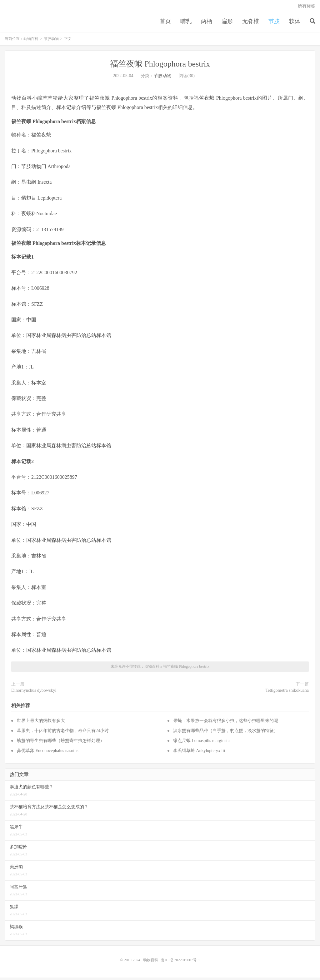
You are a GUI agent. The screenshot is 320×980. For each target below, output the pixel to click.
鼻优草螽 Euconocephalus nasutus (48, 753)
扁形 (227, 23)
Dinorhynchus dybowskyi (34, 693)
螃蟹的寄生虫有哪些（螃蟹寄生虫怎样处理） (61, 743)
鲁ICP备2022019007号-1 (180, 963)
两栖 (207, 23)
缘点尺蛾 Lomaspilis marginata (201, 743)
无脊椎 (251, 23)
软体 (295, 23)
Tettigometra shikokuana (287, 693)
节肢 (274, 23)
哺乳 (186, 23)
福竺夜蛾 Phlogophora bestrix (160, 66)
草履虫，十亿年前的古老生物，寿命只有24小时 (63, 733)
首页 (165, 23)
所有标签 (307, 8)
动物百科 (31, 41)
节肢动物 (51, 41)
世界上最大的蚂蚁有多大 (41, 723)
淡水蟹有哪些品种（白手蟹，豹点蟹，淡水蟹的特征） (226, 733)
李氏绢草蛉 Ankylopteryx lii (199, 753)
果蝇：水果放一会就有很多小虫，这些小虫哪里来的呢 (226, 723)
